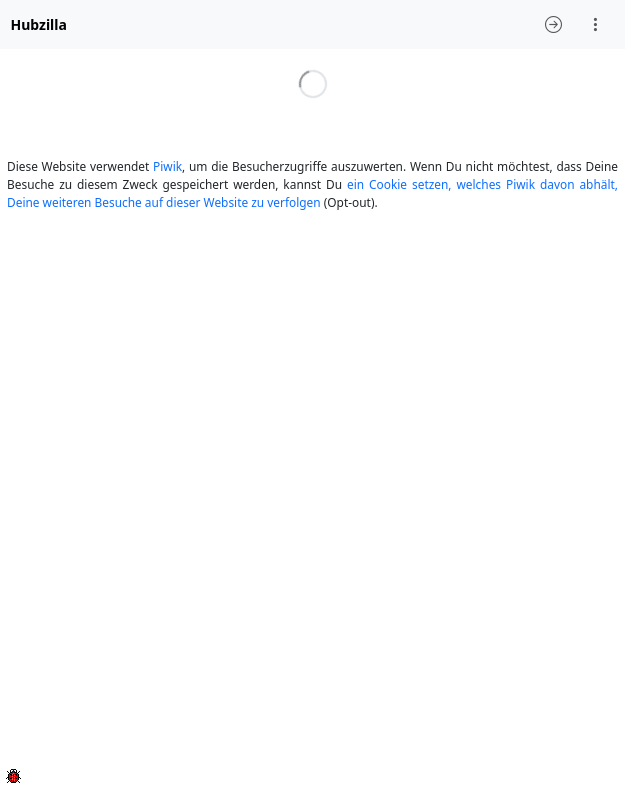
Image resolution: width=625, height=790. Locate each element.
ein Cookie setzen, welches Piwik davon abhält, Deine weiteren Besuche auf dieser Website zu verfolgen (312, 193)
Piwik (167, 166)
